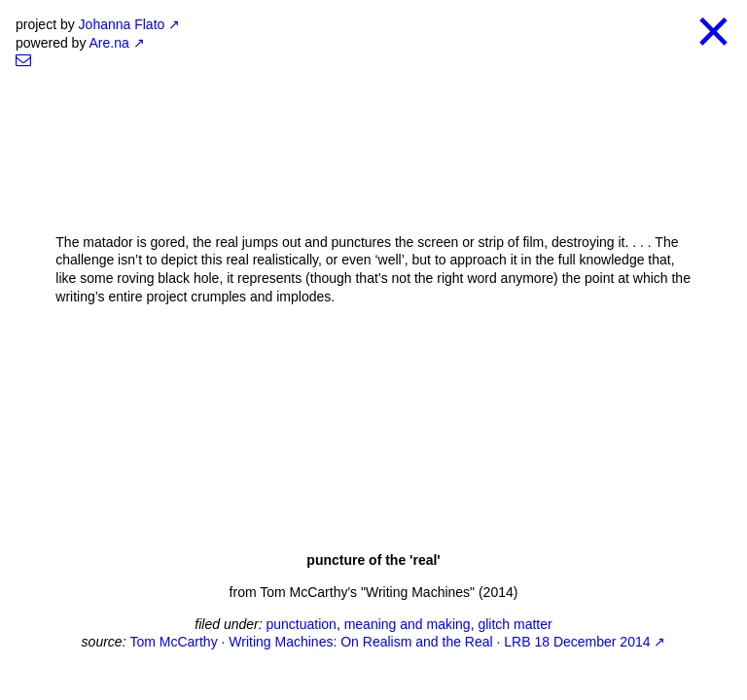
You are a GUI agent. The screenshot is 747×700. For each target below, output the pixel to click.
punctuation (301, 624)
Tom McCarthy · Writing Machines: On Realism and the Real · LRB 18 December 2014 (390, 642)
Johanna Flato (122, 24)
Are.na (109, 43)
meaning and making (408, 624)
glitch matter (515, 624)
